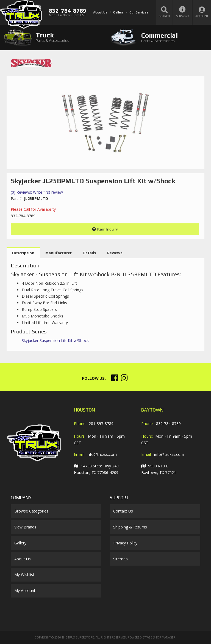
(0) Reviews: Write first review (37, 192)
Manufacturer (59, 253)
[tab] (53, 37)
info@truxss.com (102, 454)
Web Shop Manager (161, 637)
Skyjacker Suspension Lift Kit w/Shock (55, 340)
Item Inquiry (107, 229)
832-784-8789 (168, 424)
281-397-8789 (101, 424)
